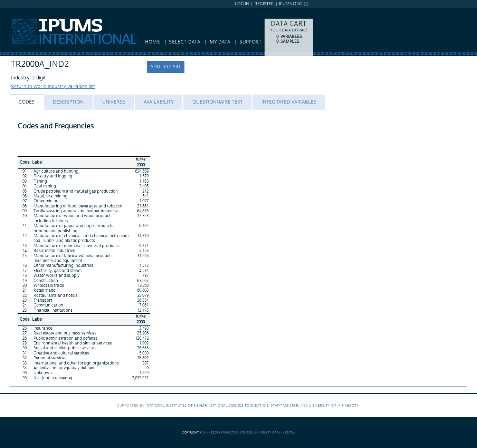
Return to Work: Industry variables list (53, 87)
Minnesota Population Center (228, 433)
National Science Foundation (239, 405)
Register (264, 4)
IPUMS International (22, 11)
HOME (152, 42)
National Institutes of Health (177, 405)
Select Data (185, 42)
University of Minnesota (334, 405)
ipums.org (291, 4)
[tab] (26, 102)
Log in (242, 4)
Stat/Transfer (284, 405)
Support (250, 42)
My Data (220, 42)
